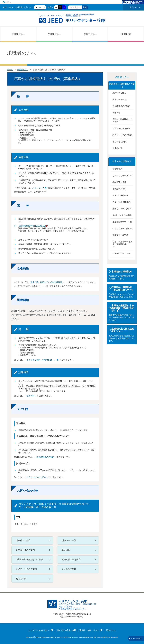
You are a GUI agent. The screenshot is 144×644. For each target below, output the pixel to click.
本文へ (8, 2)
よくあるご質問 (69, 569)
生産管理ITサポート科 (122, 222)
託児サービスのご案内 (26, 569)
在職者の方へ (54, 34)
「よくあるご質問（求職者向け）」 (42, 360)
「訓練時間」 (31, 396)
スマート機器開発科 (121, 202)
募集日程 (66, 550)
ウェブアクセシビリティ (41, 630)
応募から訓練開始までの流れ (29, 560)
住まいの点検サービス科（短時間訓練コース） (122, 244)
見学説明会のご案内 (25, 550)
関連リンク (111, 630)
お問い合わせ (8, 7)
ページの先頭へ (135, 639)
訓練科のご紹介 (23, 540)
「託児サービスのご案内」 (36, 477)
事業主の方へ (90, 34)
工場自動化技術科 (120, 195)
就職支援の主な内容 (71, 560)
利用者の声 (126, 34)
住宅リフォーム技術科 (122, 228)
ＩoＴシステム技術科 (122, 215)
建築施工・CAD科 (121, 235)
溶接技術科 (117, 169)
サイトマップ (135, 7)
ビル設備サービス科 (121, 253)
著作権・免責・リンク (91, 630)
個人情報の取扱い (66, 630)
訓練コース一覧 (69, 540)
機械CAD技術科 (120, 182)
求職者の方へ (18, 34)
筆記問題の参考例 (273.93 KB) (34, 226)
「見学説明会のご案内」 (45, 457)
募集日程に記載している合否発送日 (46, 282)
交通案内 (19, 7)
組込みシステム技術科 (122, 209)
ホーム (10, 70)
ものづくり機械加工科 (122, 176)
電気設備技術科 (119, 189)
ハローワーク (40, 188)
